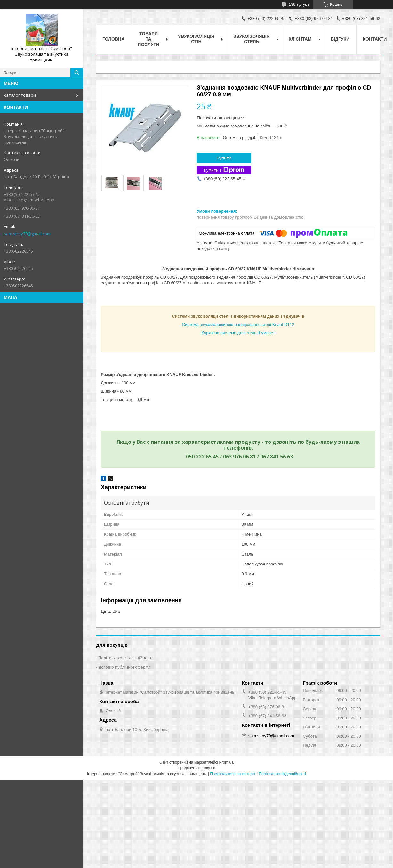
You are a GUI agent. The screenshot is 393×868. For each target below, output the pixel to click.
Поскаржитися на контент (233, 774)
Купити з (224, 170)
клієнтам (300, 39)
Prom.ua (226, 762)
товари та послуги (148, 39)
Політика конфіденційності (125, 658)
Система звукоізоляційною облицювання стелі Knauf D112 (238, 324)
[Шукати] (77, 73)
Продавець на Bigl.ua (196, 768)
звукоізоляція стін (196, 39)
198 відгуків (299, 4)
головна (113, 39)
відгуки (340, 39)
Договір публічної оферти (124, 667)
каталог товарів (20, 95)
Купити (224, 158)
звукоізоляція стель (252, 39)
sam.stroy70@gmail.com (27, 234)
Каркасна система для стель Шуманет (238, 333)
